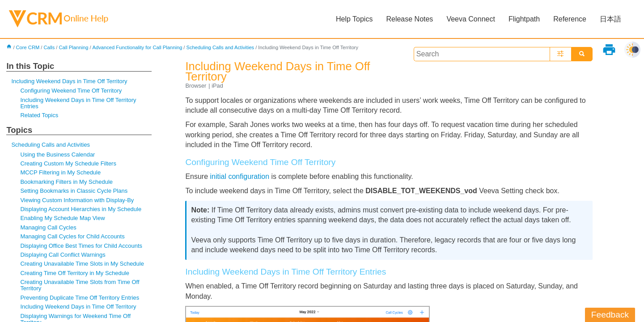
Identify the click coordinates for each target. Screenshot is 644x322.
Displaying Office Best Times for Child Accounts (81, 246)
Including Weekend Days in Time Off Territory (69, 81)
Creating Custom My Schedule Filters (68, 163)
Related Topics (39, 115)
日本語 (610, 19)
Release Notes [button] (409, 19)
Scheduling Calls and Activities (220, 47)
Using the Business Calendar (57, 155)
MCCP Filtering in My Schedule (60, 172)
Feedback (610, 315)
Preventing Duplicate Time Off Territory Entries (80, 298)
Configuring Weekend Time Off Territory (71, 91)
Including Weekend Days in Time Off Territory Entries (78, 103)
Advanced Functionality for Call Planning (137, 47)
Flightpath (524, 19)
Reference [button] (570, 19)
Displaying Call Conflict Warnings (63, 255)
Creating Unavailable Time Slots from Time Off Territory (80, 285)
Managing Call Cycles (48, 227)
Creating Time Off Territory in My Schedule (75, 273)
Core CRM (28, 47)
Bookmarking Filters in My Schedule (66, 182)
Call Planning (73, 47)
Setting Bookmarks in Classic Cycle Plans (74, 191)
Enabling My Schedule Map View (62, 218)
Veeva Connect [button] (471, 19)
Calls (49, 47)
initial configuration (240, 176)
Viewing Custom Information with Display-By (77, 200)
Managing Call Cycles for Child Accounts (72, 236)
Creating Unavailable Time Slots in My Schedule (82, 264)
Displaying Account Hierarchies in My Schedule (81, 209)
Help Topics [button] (354, 19)
